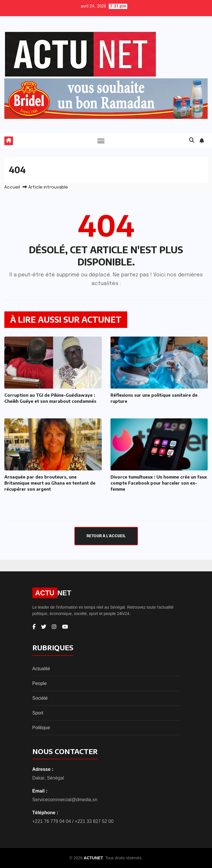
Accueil (12, 187)
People (40, 683)
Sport (38, 713)
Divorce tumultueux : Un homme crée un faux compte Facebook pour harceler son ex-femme (159, 483)
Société (40, 698)
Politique (41, 728)
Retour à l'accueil (106, 536)
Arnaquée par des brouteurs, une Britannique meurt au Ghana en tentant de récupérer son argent (50, 483)
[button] (192, 141)
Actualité (41, 669)
